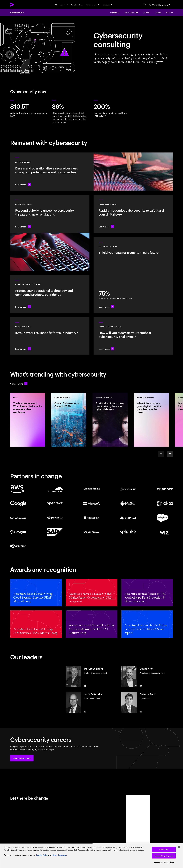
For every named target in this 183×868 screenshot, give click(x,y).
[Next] (170, 454)
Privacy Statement (59, 855)
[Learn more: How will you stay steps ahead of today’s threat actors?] (133, 336)
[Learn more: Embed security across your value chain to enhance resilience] (50, 336)
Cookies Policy (42, 855)
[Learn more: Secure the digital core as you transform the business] (133, 214)
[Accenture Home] (18, 5)
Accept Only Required (164, 856)
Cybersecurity (17, 12)
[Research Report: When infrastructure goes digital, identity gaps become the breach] (151, 420)
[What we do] (61, 5)
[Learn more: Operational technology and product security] (50, 294)
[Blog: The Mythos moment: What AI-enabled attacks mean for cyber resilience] (28, 420)
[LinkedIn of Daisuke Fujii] (141, 712)
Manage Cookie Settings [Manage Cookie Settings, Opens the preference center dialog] (164, 862)
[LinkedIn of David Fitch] (141, 686)
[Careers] (108, 5)
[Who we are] (93, 5)
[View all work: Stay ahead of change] (19, 384)
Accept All (164, 849)
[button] (22, 758)
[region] (91, 856)
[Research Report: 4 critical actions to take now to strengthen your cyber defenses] (110, 420)
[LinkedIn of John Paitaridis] (85, 712)
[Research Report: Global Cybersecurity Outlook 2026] (69, 420)
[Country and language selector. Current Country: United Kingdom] (160, 5)
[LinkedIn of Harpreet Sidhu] (85, 686)
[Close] (179, 847)
